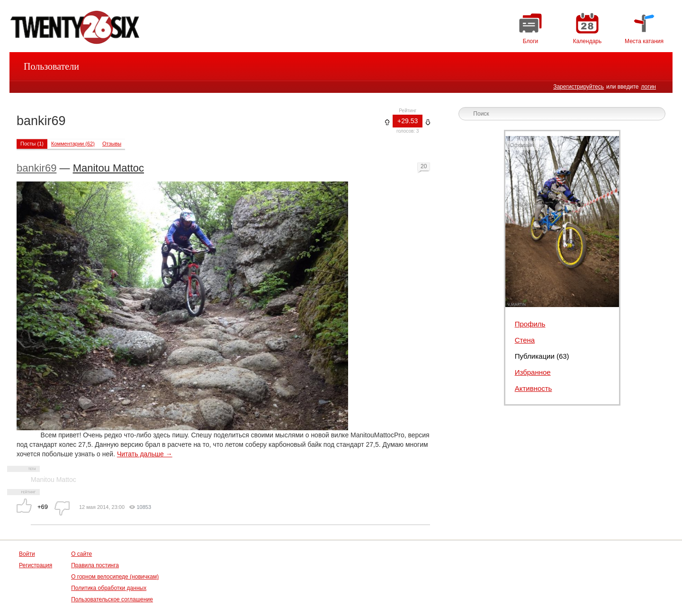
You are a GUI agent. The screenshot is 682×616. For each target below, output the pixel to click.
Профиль (530, 324)
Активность (534, 388)
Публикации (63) (542, 356)
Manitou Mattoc (108, 168)
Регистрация (36, 565)
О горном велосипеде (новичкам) (115, 577)
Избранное (533, 372)
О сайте (81, 554)
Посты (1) (32, 144)
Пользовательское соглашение (112, 599)
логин (648, 87)
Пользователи (51, 66)
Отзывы (112, 144)
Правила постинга (95, 565)
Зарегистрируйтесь (579, 87)
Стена (525, 340)
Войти (27, 554)
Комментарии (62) (73, 144)
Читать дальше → (145, 454)
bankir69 (36, 168)
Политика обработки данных (109, 588)
